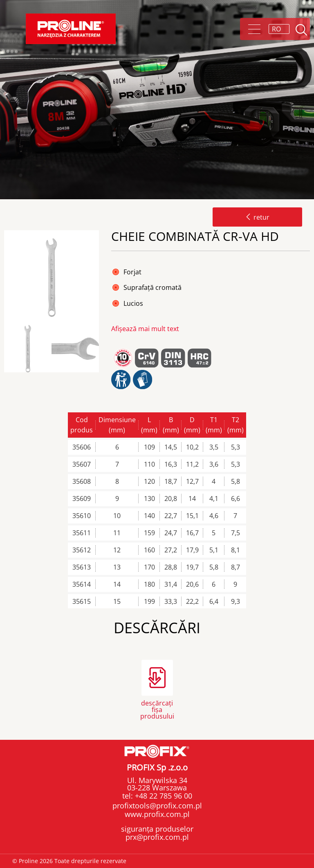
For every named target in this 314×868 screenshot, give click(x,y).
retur (257, 217)
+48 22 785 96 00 (163, 796)
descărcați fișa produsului (157, 709)
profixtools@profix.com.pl (157, 806)
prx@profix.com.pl (157, 837)
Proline (71, 29)
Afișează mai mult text (145, 329)
